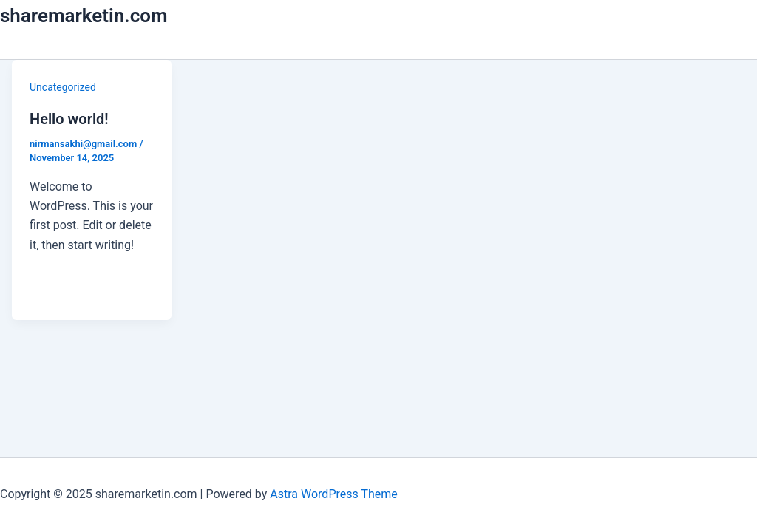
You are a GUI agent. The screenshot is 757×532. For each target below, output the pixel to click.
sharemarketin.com (84, 16)
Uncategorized (63, 87)
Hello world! (69, 119)
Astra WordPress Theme (333, 494)
